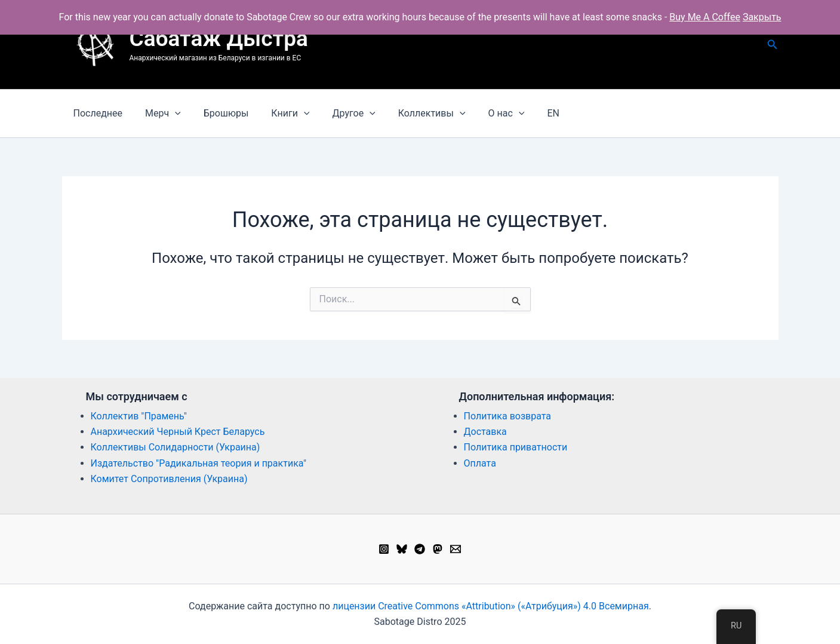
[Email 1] (456, 549)
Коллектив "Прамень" (139, 416)
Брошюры (217, 113)
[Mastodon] (438, 549)
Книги (278, 114)
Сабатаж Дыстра (219, 39)
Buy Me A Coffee (705, 17)
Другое (337, 114)
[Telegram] (420, 549)
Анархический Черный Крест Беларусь (178, 432)
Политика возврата (508, 416)
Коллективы (412, 114)
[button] (773, 45)
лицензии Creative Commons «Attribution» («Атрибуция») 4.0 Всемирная (491, 606)
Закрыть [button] (762, 17)
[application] (170, 114)
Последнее (96, 113)
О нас (483, 114)
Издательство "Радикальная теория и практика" (199, 463)
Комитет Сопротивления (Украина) (169, 479)
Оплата (480, 463)
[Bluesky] (402, 549)
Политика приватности (516, 447)
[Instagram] (384, 549)
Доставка (485, 432)
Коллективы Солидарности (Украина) (176, 447)
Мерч (158, 114)
